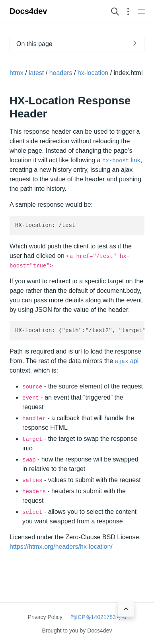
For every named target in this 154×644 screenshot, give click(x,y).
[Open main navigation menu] (141, 11)
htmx (17, 73)
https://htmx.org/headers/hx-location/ (61, 547)
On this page (34, 44)
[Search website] (115, 11)
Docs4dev (28, 11)
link (121, 160)
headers (61, 73)
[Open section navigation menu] (128, 11)
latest (36, 73)
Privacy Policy (45, 617)
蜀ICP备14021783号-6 (98, 617)
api (127, 361)
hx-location (93, 73)
